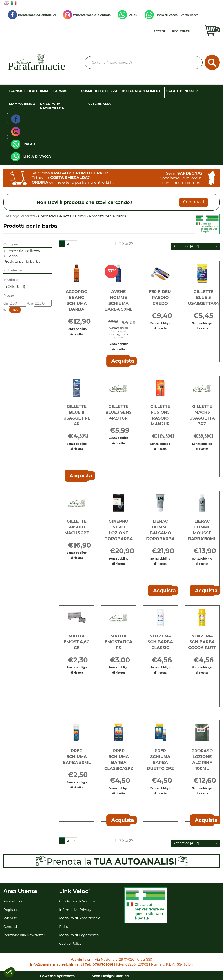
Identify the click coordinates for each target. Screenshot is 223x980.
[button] (195, 246)
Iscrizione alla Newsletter (24, 935)
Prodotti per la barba (22, 261)
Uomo (80, 216)
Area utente (13, 901)
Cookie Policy (70, 943)
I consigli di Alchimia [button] (29, 91)
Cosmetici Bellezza (55, 216)
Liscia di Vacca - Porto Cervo (172, 15)
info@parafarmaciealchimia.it (56, 964)
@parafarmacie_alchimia (87, 15)
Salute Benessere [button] (183, 91)
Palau (128, 15)
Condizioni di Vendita (77, 901)
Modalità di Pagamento (79, 935)
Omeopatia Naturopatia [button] (52, 106)
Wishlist (199, 33)
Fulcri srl (121, 976)
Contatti (10, 927)
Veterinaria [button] (99, 104)
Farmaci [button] (61, 91)
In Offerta (14, 287)
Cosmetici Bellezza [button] (99, 91)
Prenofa (68, 976)
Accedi (159, 31)
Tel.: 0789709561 (99, 964)
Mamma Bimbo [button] (22, 104)
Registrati (181, 31)
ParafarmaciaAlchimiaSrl (32, 15)
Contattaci (194, 202)
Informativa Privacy (75, 910)
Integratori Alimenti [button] (142, 91)
